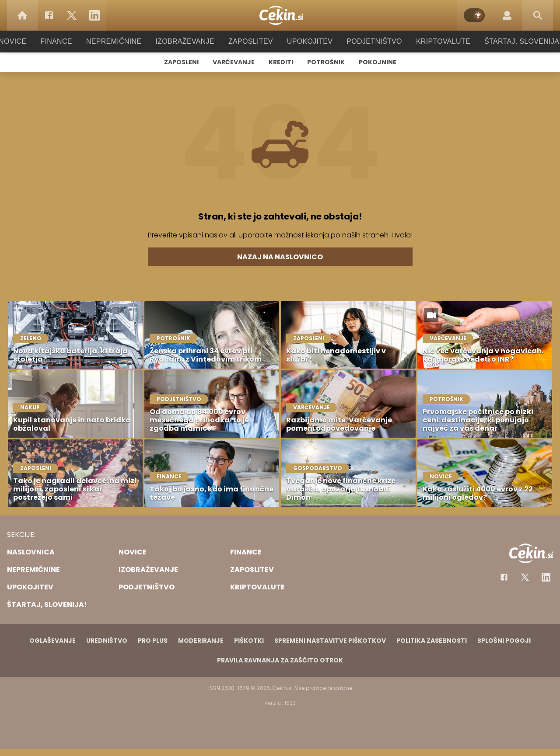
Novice (26, 41)
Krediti (281, 62)
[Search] (538, 15)
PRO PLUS (153, 641)
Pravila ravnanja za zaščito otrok (280, 660)
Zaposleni (181, 62)
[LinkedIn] (94, 15)
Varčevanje (234, 62)
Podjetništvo (369, 41)
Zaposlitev (251, 41)
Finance (68, 41)
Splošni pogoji (504, 641)
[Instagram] (546, 577)
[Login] (507, 15)
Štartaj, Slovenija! (511, 41)
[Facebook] (49, 15)
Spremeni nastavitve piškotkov (330, 641)
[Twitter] (72, 15)
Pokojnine (378, 62)
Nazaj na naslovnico (280, 257)
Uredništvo (107, 641)
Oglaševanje (52, 641)
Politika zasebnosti (432, 641)
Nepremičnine (122, 41)
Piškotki (249, 641)
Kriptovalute (434, 41)
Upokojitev (307, 41)
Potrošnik (326, 62)
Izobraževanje (189, 41)
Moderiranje (201, 641)
